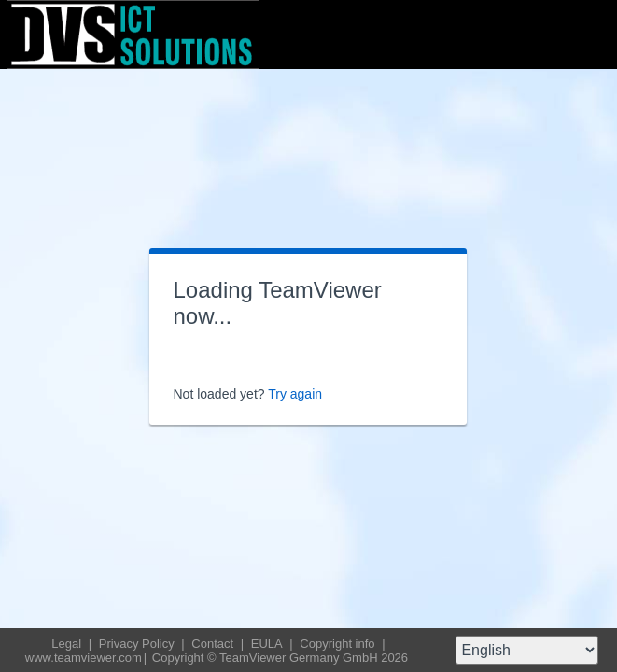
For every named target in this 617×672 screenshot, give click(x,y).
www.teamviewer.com (84, 658)
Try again (295, 394)
